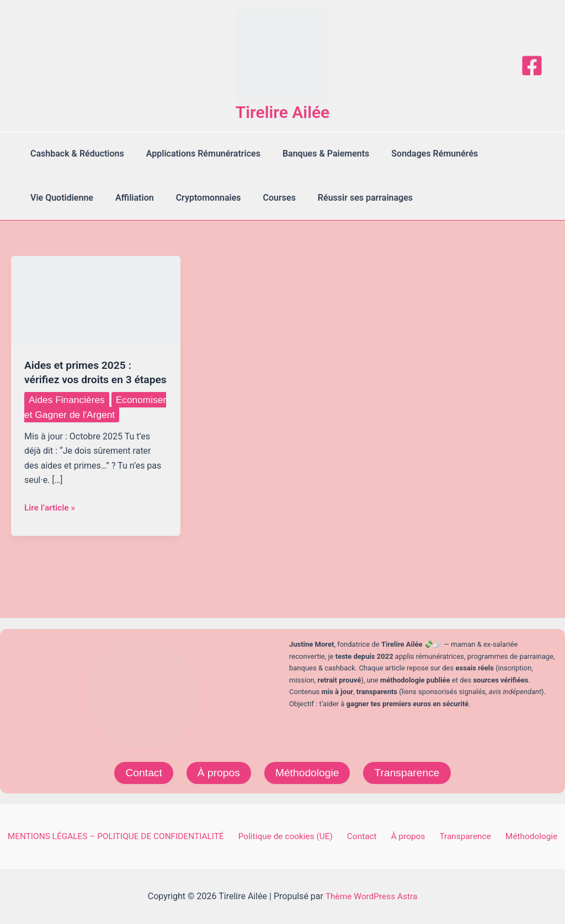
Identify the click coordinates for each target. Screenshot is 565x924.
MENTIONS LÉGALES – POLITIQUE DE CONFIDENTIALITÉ (124, 836)
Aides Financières (68, 414)
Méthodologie (307, 772)
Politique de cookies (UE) (295, 836)
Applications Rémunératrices (197, 154)
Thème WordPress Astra (372, 896)
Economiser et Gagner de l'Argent (83, 436)
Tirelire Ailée (283, 112)
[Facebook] (532, 66)
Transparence (410, 772)
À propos (217, 772)
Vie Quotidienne (60, 198)
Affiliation (128, 198)
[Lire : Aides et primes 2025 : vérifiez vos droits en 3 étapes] (96, 300)
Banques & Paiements (315, 154)
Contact (140, 772)
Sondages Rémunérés (419, 154)
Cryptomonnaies (198, 198)
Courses (264, 198)
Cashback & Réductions (75, 154)
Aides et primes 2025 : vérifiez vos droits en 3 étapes (80, 379)
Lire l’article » (51, 537)
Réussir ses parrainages (345, 198)
